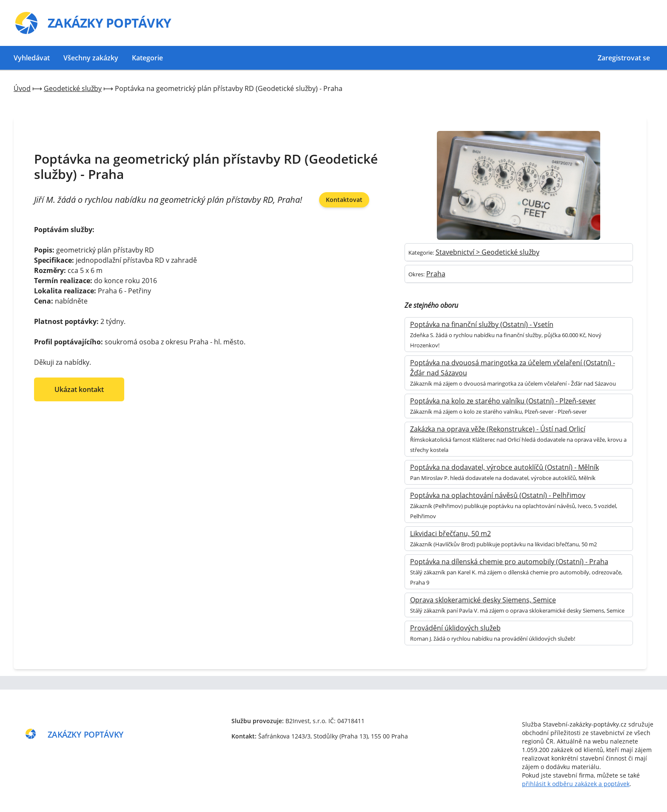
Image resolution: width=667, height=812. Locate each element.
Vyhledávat (32, 58)
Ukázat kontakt (79, 389)
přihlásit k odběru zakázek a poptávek (576, 784)
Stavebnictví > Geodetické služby (487, 252)
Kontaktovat (344, 200)
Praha (436, 274)
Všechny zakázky (91, 58)
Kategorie (147, 58)
